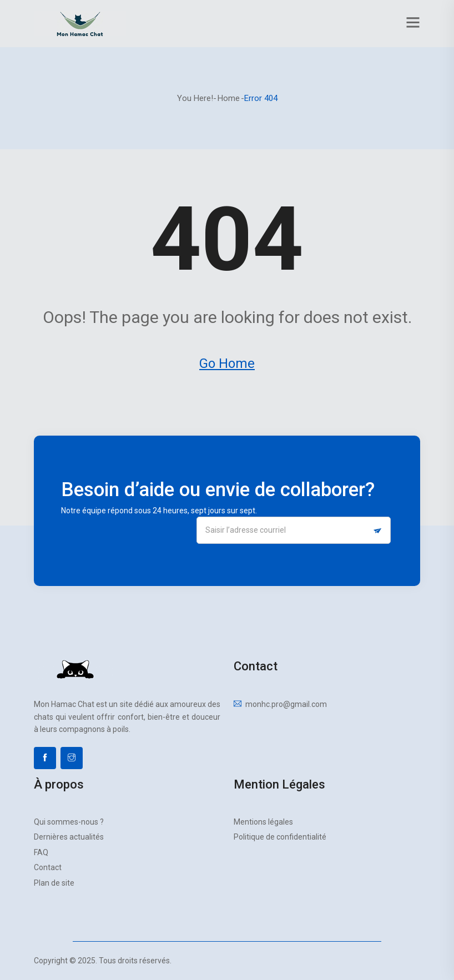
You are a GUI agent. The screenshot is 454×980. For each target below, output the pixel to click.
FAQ (41, 852)
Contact (48, 867)
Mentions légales (263, 822)
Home (229, 98)
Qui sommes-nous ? (69, 822)
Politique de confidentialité (280, 837)
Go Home (227, 363)
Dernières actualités (69, 837)
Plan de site (54, 883)
